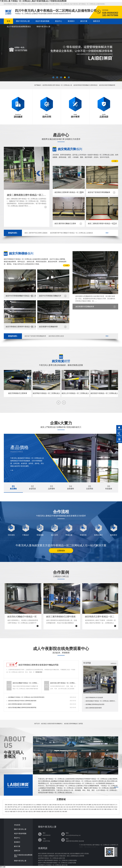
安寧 (87, 805)
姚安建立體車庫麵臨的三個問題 (73, 724)
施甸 (27, 807)
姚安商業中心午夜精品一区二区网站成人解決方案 (53, 865)
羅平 (103, 805)
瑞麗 (14, 812)
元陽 (60, 809)
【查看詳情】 (39, 672)
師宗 (100, 805)
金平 (62, 809)
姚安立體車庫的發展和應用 (94, 708)
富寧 (87, 809)
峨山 (17, 807)
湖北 (61, 812)
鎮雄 (56, 807)
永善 (51, 807)
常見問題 (87, 663)
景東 (88, 807)
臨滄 (27, 805)
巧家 (43, 807)
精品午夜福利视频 (42, 21)
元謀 (31, 809)
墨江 (85, 807)
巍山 (111, 809)
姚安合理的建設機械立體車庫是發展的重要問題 (22, 708)
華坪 (75, 807)
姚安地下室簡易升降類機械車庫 (35, 336)
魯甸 (41, 807)
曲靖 (11, 805)
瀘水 (27, 812)
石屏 (55, 809)
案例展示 (71, 21)
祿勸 (82, 805)
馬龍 (95, 805)
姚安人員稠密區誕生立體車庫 (75, 856)
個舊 (39, 809)
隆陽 (25, 807)
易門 (14, 807)
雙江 (7, 809)
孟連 (99, 807)
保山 (16, 805)
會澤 (108, 805)
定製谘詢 (61, 551)
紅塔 (113, 805)
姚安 (23, 809)
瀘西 (57, 809)
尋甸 (85, 805)
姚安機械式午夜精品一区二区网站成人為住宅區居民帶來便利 (26, 697)
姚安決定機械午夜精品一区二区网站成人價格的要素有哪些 (26, 683)
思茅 (80, 807)
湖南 (63, 812)
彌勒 (47, 809)
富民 (71, 805)
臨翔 (107, 807)
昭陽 (38, 807)
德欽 (42, 812)
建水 (52, 809)
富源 (106, 805)
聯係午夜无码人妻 (43, 27)
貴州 (53, 812)
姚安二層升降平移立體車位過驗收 (36, 233)
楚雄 (30, 805)
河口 (68, 809)
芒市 (16, 812)
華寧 (11, 807)
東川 (63, 805)
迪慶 (50, 805)
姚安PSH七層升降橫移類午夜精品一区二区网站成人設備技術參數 (57, 860)
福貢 (30, 812)
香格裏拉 (39, 812)
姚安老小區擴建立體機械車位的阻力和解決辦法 (52, 856)
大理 (43, 805)
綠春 (65, 809)
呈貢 (66, 805)
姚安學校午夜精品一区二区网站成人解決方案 (51, 858)
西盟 (104, 807)
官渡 (58, 805)
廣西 (66, 812)
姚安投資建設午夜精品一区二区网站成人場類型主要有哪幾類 (101, 701)
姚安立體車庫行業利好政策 (46, 854)
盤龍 (56, 805)
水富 (64, 807)
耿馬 (10, 809)
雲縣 (112, 807)
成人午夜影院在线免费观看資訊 (19, 27)
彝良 (59, 807)
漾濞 (98, 809)
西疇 (73, 809)
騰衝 (35, 807)
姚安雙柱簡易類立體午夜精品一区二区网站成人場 (57, 85)
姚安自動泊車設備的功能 (62, 854)
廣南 (85, 809)
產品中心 (59, 21)
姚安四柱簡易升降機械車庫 (107, 85)
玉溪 (14, 805)
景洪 (90, 809)
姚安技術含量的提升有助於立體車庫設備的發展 (22, 701)
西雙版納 (39, 805)
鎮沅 (94, 807)
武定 (34, 809)
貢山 (32, 812)
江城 (96, 807)
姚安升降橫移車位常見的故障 (94, 698)
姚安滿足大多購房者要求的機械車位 (52, 724)
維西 (45, 812)
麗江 (22, 805)
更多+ (107, 233)
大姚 (26, 809)
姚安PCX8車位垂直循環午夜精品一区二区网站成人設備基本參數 (57, 863)
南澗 (108, 809)
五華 (53, 805)
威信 (62, 807)
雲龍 (116, 809)
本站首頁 (17, 825)
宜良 (74, 805)
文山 (35, 805)
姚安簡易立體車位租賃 (56, 336)
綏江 (54, 807)
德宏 (45, 805)
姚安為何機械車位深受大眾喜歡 (79, 854)
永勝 (72, 807)
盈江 (22, 812)
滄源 (13, 809)
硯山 (70, 809)
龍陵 (30, 807)
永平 (113, 809)
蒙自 (44, 809)
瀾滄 (101, 807)
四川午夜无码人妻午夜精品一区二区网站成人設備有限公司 (101, 845)
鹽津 (46, 807)
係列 (70, 149)
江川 (116, 805)
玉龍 (70, 807)
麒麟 (90, 805)
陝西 (58, 812)
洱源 (6, 812)
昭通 (19, 805)
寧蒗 (78, 807)
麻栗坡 (76, 809)
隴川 (24, 812)
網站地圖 (3, 867)
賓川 (103, 809)
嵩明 (79, 805)
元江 (22, 807)
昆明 (9, 805)
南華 (20, 809)
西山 (61, 805)
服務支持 (97, 21)
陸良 (98, 805)
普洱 (24, 805)
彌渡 (106, 809)
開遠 (41, 809)
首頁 (8, 21)
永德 (115, 807)
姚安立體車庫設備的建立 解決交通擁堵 (20, 704)
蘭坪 (35, 812)
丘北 (82, 809)
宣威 (111, 805)
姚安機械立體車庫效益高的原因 (95, 704)
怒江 (48, 805)
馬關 (79, 809)
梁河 (19, 812)
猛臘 (95, 809)
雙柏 (15, 809)
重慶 (50, 812)
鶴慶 (11, 812)
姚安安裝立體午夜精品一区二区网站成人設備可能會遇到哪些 (63, 683)
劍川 (9, 812)
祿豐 (36, 809)
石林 (77, 805)
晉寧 (69, 805)
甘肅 (55, 812)
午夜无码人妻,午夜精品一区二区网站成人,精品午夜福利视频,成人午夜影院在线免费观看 (33, 1)
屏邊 (49, 809)
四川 (48, 812)
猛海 (92, 809)
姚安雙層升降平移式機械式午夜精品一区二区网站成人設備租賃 (71, 233)
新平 (19, 807)
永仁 (28, 809)
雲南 (6, 805)
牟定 (18, 809)
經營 (61, 361)
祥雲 (100, 809)
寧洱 (83, 807)
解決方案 (84, 21)
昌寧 (33, 807)
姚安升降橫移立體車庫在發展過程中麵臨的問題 (39, 665)
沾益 (92, 805)
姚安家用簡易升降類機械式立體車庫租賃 (85, 85)
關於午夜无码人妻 (23, 21)
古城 (67, 807)
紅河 (32, 805)
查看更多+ (114, 664)
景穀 (91, 807)
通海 (9, 807)
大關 (48, 807)
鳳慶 (109, 807)
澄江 (6, 807)
